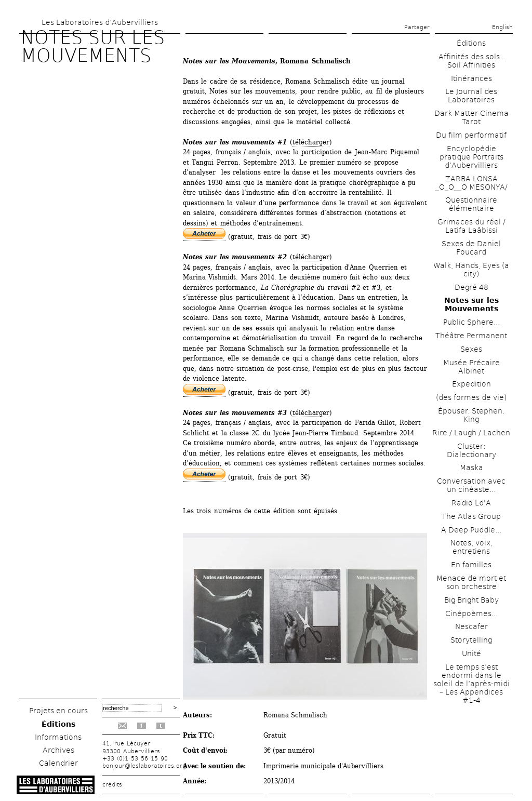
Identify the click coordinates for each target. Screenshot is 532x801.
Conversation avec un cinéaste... (471, 485)
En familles (471, 565)
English (502, 27)
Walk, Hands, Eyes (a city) (471, 270)
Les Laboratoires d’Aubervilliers (100, 22)
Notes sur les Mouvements (471, 304)
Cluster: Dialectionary (471, 450)
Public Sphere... (471, 322)
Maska (471, 468)
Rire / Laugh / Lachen (471, 433)
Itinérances (471, 78)
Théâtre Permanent (471, 336)
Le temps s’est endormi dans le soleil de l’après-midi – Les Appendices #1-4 (471, 684)
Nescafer (471, 626)
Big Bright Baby (471, 600)
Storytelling (471, 640)
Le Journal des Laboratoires (471, 96)
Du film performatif (471, 135)
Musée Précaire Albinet (471, 367)
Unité (471, 653)
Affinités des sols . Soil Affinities (471, 61)
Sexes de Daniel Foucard (471, 248)
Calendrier (58, 763)
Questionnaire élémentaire (471, 204)
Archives (58, 750)
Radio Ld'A (471, 503)
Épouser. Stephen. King (471, 415)
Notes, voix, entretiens (471, 547)
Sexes (471, 349)
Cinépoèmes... (471, 613)
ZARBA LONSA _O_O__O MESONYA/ (471, 183)
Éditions (58, 724)
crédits (112, 785)
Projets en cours (58, 711)
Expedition (471, 384)
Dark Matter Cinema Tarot (471, 117)
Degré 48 (471, 287)
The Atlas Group (471, 516)
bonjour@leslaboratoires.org (144, 766)
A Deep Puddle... (471, 530)
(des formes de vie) (471, 397)
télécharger (311, 142)
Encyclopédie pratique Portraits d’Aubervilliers (471, 157)
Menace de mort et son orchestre (471, 582)
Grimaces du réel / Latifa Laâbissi (471, 226)
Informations (58, 737)
